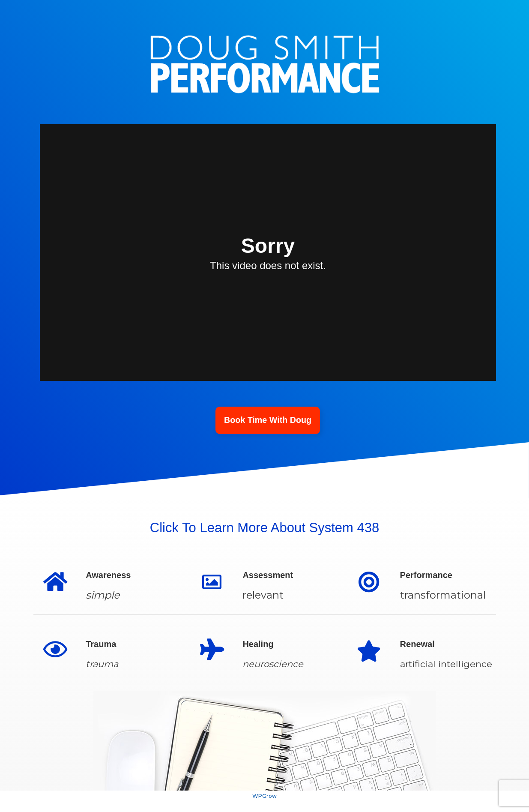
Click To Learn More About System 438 (264, 528)
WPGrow (264, 797)
